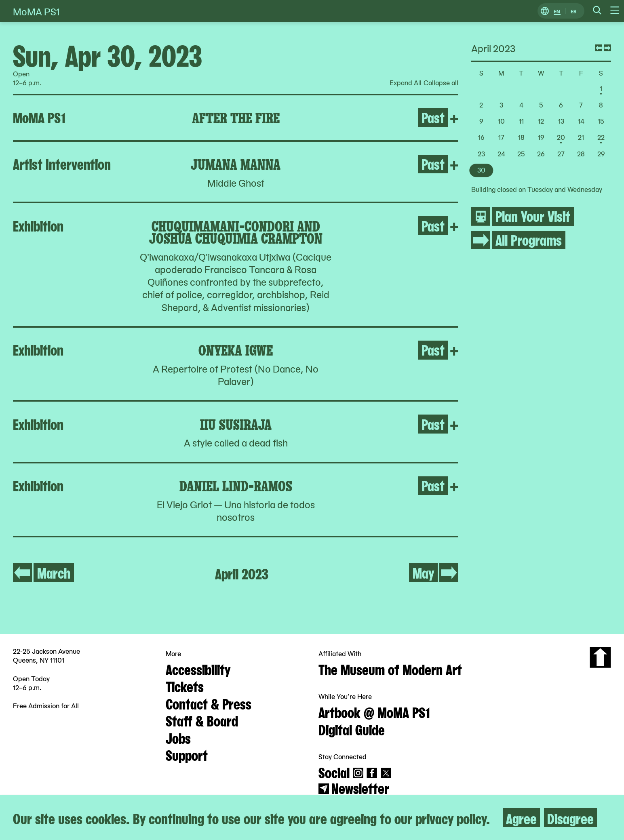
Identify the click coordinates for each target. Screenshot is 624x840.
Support (187, 754)
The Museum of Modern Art (390, 669)
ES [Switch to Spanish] (573, 11)
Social (334, 772)
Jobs (178, 737)
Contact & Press (209, 703)
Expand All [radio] (406, 83)
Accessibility (198, 669)
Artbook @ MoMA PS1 (374, 712)
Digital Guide (352, 729)
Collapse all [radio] (441, 83)
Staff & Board (202, 720)
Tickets (185, 686)
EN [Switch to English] (557, 11)
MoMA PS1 (36, 11)
